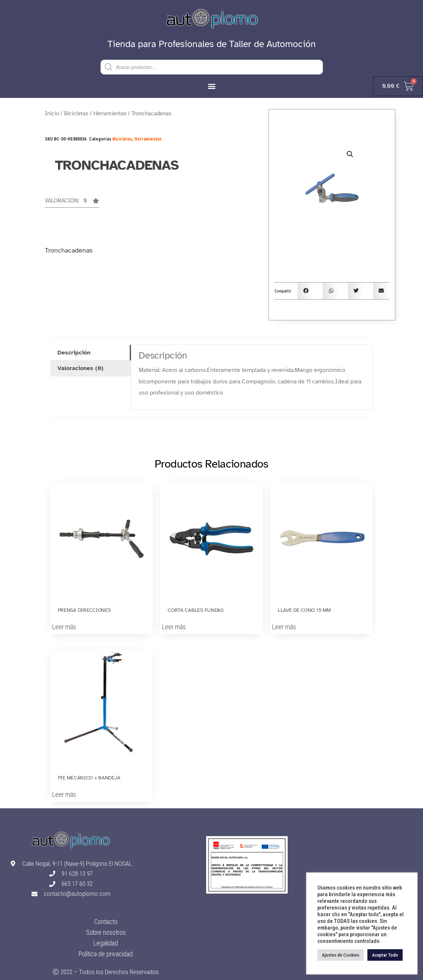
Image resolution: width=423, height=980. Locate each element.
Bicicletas (76, 113)
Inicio (52, 113)
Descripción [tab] (74, 353)
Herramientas (110, 113)
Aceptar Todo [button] (385, 955)
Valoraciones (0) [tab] (80, 368)
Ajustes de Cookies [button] (341, 955)
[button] (211, 86)
